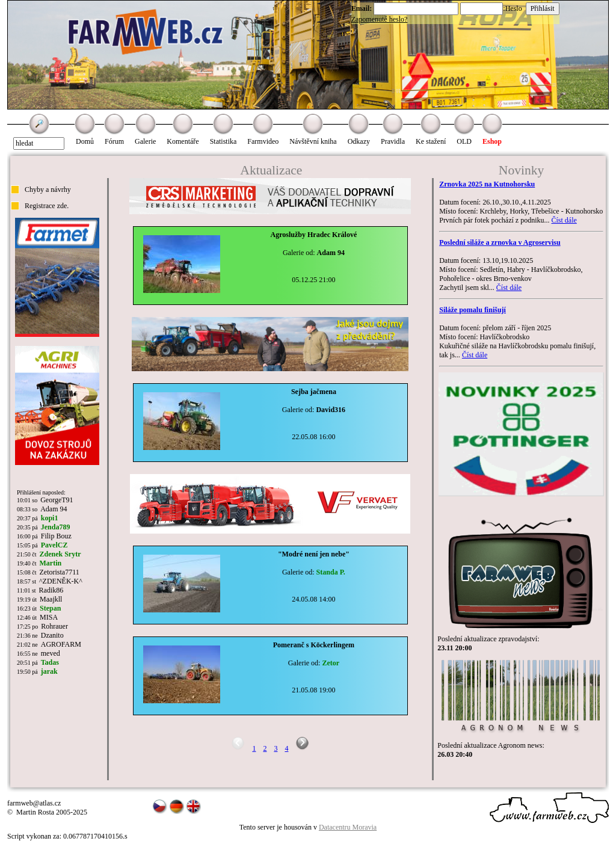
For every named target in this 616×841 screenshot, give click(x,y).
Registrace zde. (47, 206)
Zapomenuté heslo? (380, 19)
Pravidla (393, 141)
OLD (464, 141)
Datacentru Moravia (348, 827)
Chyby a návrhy (48, 189)
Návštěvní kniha (313, 141)
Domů (85, 141)
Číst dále (564, 220)
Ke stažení (431, 141)
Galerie (145, 141)
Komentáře (183, 141)
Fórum (114, 141)
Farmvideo (263, 141)
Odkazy (359, 141)
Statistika (223, 141)
